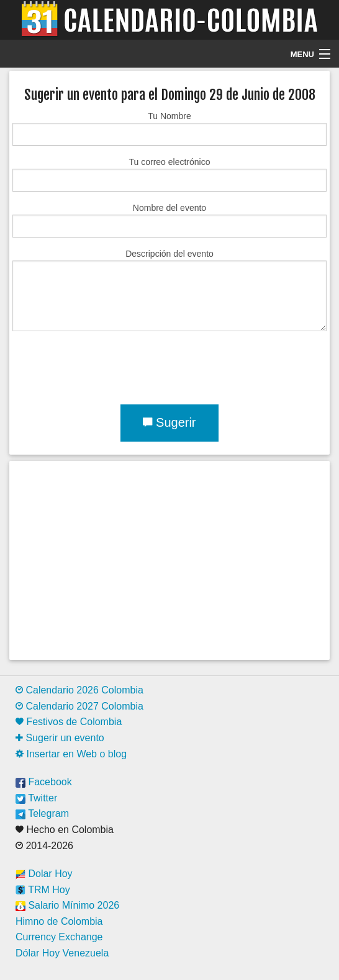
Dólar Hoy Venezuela (62, 953)
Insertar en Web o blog (71, 754)
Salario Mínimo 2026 (67, 905)
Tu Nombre (169, 128)
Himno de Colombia (59, 921)
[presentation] (107, 365)
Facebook (44, 782)
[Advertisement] (169, 560)
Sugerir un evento (60, 738)
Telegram (42, 813)
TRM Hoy (43, 890)
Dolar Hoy (44, 874)
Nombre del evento (169, 220)
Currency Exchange (59, 937)
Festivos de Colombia (69, 722)
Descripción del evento (169, 290)
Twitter (36, 798)
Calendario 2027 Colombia (79, 706)
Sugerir (169, 422)
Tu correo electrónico (169, 174)
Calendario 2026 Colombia (79, 690)
